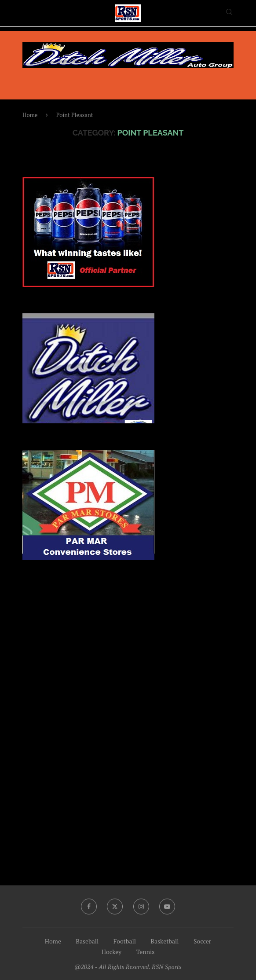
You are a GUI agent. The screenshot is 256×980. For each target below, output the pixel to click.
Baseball (87, 941)
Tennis (146, 952)
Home (30, 115)
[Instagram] (141, 907)
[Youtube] (167, 907)
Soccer (202, 941)
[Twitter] (115, 907)
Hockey (112, 952)
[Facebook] (89, 907)
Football (125, 941)
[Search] (229, 13)
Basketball (165, 941)
